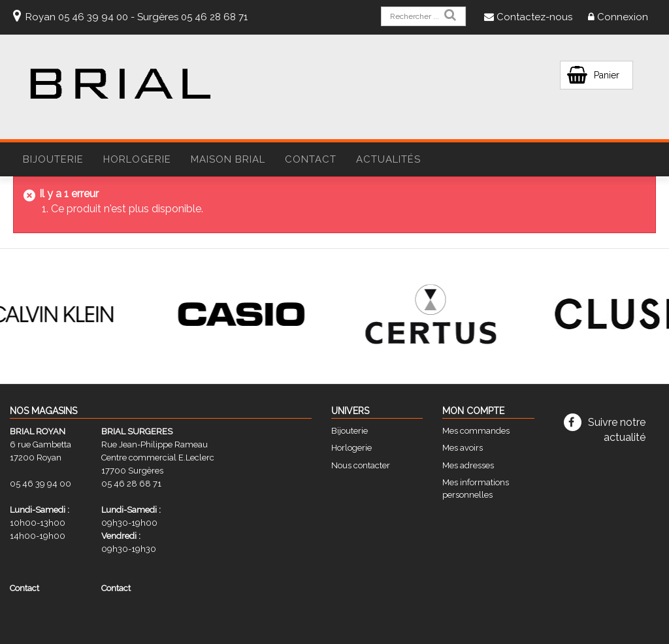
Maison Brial (228, 159)
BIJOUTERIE (53, 159)
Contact (311, 159)
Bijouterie (350, 431)
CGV (235, 630)
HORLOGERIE (137, 159)
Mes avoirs (463, 448)
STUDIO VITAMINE (408, 630)
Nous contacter (361, 465)
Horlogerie (351, 448)
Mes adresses (468, 465)
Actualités (388, 159)
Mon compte (473, 411)
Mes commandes (476, 431)
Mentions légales (280, 630)
